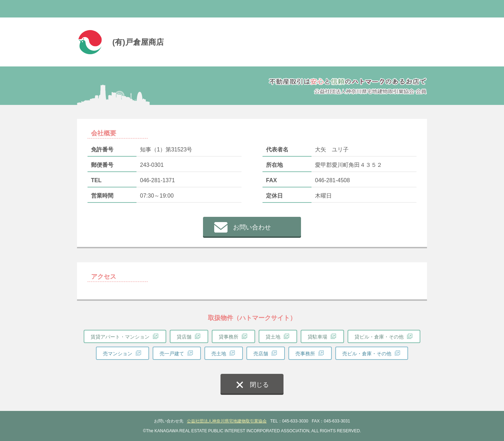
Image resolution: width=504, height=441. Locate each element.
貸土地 (273, 337)
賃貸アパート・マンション (120, 337)
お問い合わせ (252, 227)
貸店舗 (184, 337)
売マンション (118, 354)
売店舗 (261, 354)
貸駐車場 (317, 337)
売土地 (219, 354)
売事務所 (305, 354)
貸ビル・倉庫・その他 (379, 337)
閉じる (259, 385)
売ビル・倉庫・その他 (367, 354)
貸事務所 (229, 337)
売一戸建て (172, 354)
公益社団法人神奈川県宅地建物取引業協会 (227, 421)
